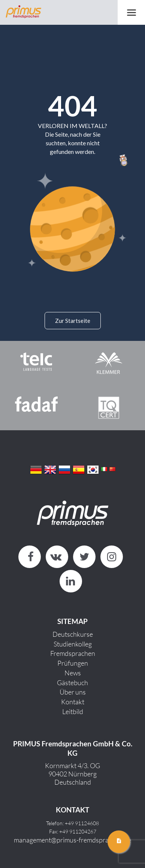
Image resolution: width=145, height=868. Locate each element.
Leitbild (73, 711)
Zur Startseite (73, 321)
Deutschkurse (73, 634)
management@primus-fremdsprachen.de (72, 840)
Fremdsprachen (73, 653)
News (73, 673)
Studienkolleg (73, 644)
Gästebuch (72, 683)
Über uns (73, 692)
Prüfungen (73, 663)
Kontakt (73, 702)
